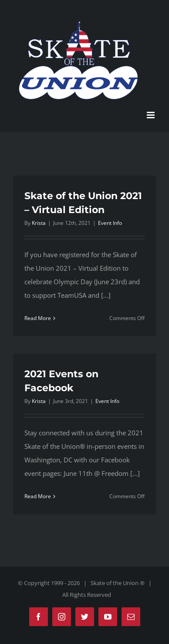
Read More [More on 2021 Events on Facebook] (38, 496)
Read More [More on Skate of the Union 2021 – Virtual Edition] (38, 318)
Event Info (110, 223)
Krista (39, 223)
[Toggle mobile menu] (151, 115)
